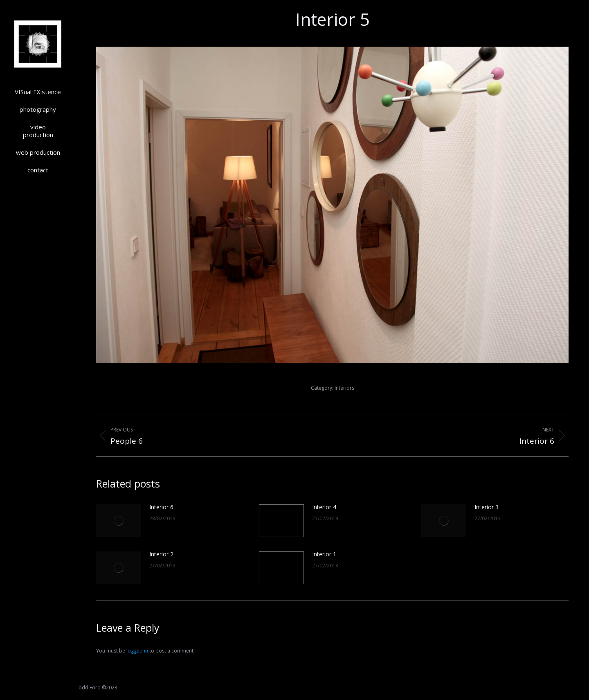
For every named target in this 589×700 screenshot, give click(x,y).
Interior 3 (487, 507)
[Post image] (119, 521)
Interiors (344, 388)
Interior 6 (161, 507)
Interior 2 (161, 554)
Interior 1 (324, 554)
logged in (137, 651)
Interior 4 (324, 507)
